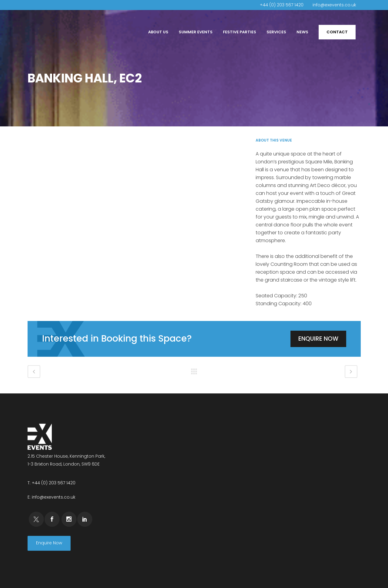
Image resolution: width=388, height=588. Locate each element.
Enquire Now (318, 339)
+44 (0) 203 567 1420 (282, 5)
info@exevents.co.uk (334, 5)
